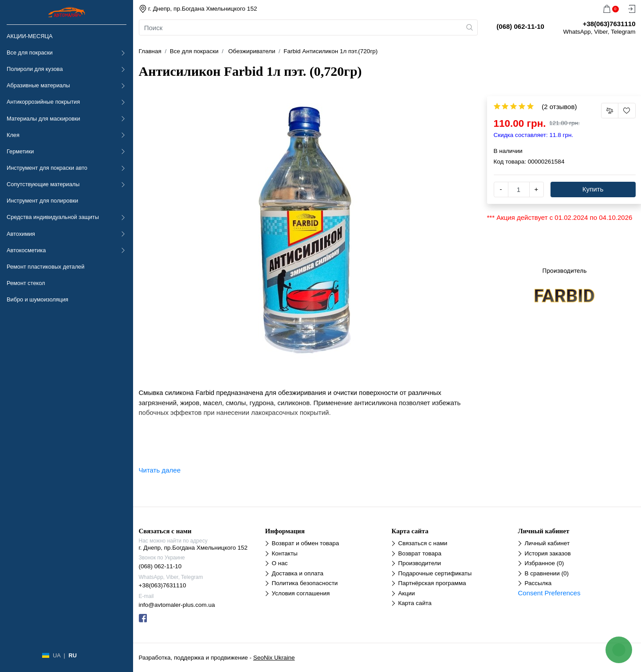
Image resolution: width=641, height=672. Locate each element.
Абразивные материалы (38, 85)
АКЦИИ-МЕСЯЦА (29, 36)
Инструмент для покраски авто (47, 168)
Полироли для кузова (35, 69)
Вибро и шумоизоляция (37, 299)
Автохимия (21, 234)
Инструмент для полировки (42, 201)
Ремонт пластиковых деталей (45, 267)
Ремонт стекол (26, 283)
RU (72, 655)
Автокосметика (26, 250)
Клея (13, 135)
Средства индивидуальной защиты (53, 217)
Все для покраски (30, 53)
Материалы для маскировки (43, 119)
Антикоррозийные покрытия (43, 102)
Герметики (20, 151)
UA (57, 655)
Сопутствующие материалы (43, 184)
